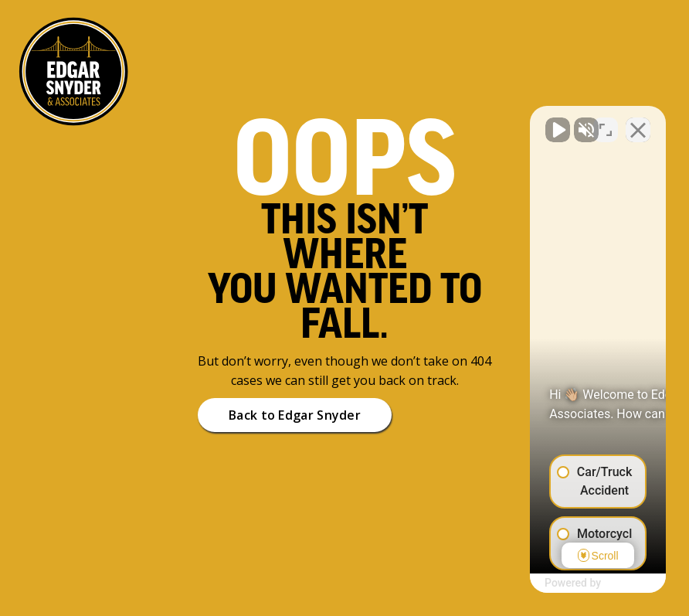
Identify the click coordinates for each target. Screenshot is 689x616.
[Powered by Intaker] (557, 584)
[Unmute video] (416, 122)
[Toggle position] (606, 122)
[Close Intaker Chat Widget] (638, 122)
